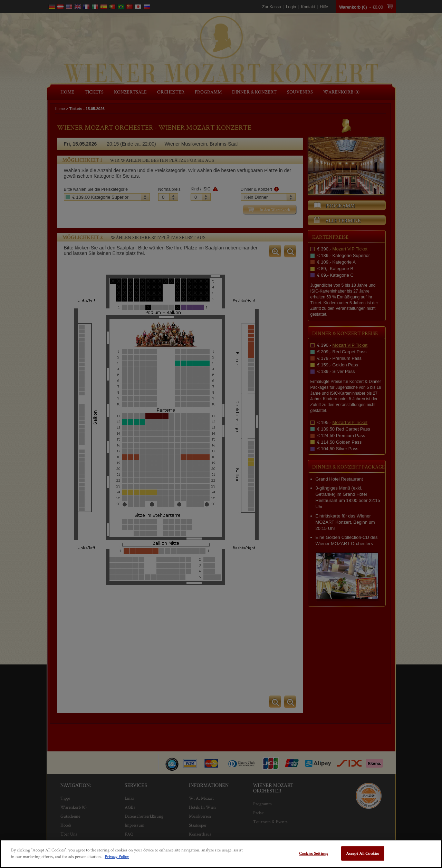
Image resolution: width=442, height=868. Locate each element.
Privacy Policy (117, 856)
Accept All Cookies (363, 853)
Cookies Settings (314, 853)
